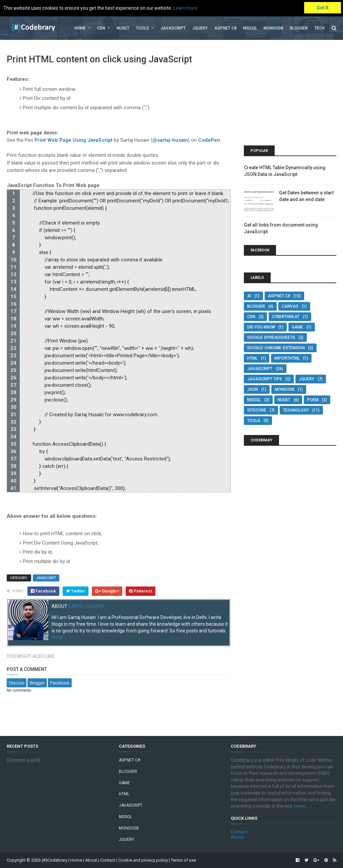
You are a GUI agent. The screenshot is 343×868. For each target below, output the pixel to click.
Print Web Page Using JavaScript (74, 140)
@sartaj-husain (170, 140)
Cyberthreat (286, 317)
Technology (296, 410)
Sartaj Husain (86, 606)
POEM (313, 400)
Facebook (60, 683)
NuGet (284, 400)
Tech (320, 28)
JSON (253, 389)
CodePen (209, 140)
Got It (323, 8)
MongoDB (273, 28)
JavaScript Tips (265, 379)
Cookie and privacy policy (143, 860)
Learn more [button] (185, 8)
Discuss (17, 683)
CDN (101, 28)
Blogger (299, 28)
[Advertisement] (290, 95)
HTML (252, 358)
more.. (58, 637)
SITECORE (257, 410)
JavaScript (173, 28)
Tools (143, 28)
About (237, 837)
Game (297, 327)
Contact (239, 832)
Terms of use (183, 860)
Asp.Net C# (225, 28)
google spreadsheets (271, 337)
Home (80, 28)
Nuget (123, 28)
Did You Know (261, 327)
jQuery (200, 28)
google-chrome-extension (276, 348)
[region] (119, 341)
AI (249, 296)
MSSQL (250, 28)
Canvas (290, 306)
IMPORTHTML (287, 358)
